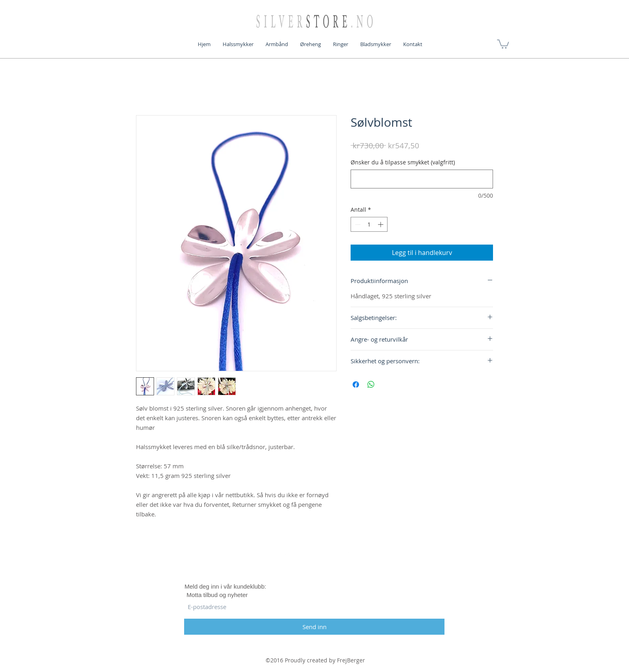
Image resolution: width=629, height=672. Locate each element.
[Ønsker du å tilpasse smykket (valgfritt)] (422, 179)
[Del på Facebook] (356, 385)
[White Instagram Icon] (342, 558)
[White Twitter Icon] (314, 558)
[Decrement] (357, 224)
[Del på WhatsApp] (371, 385)
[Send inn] (314, 627)
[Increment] (381, 224)
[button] (503, 44)
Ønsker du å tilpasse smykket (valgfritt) (403, 162)
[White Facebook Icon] (287, 558)
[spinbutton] (369, 224)
